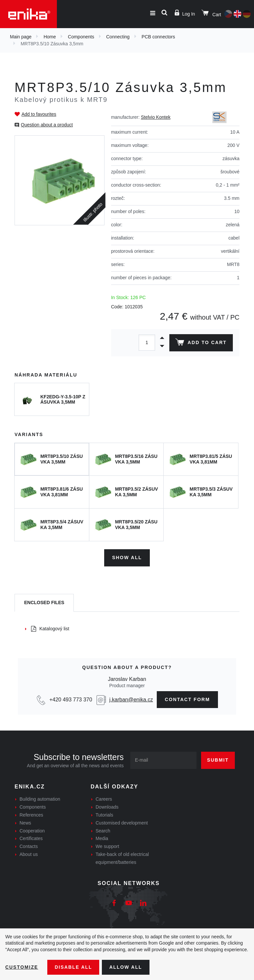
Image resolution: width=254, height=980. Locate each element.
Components (81, 37)
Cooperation (32, 830)
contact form (187, 699)
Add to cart (201, 343)
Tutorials (104, 815)
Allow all (126, 967)
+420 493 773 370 (71, 699)
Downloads (107, 807)
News (25, 823)
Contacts (29, 846)
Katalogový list (50, 629)
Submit (218, 760)
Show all (127, 557)
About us (29, 854)
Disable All (74, 967)
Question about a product (47, 125)
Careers (104, 799)
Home (50, 37)
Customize (22, 967)
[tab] (44, 603)
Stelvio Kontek (156, 117)
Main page (21, 37)
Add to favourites (39, 114)
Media (102, 838)
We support (107, 846)
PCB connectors (158, 37)
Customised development (122, 823)
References (31, 815)
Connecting (118, 37)
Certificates (31, 838)
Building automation (40, 799)
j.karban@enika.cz (131, 699)
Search (103, 830)
